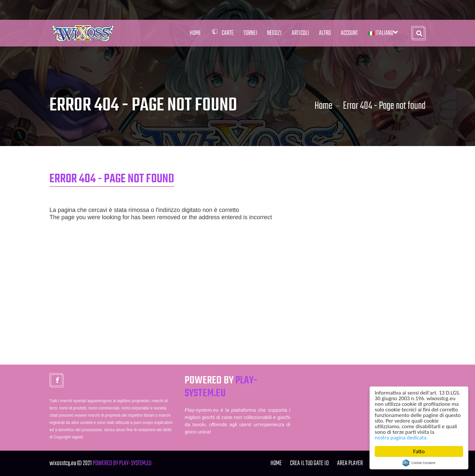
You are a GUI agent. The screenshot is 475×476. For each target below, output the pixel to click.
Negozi (274, 33)
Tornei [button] (250, 33)
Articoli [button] (300, 33)
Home (195, 33)
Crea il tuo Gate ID (309, 463)
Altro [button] (325, 33)
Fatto (419, 451)
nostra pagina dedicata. (401, 438)
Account (349, 33)
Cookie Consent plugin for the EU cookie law (419, 463)
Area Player (350, 463)
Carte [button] (222, 33)
